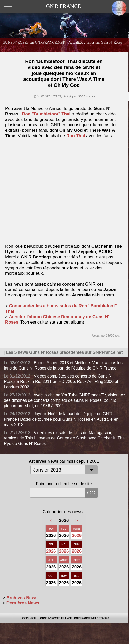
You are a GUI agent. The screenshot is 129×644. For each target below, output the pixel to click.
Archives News (22, 598)
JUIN (77, 544)
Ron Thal (76, 136)
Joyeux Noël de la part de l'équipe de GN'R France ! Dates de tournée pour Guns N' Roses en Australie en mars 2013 (61, 419)
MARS (77, 529)
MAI (64, 544)
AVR (51, 544)
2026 (77, 535)
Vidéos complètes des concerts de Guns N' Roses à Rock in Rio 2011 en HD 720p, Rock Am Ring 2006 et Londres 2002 (61, 382)
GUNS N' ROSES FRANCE (56, 618)
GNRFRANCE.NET (85, 618)
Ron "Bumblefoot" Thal (46, 114)
